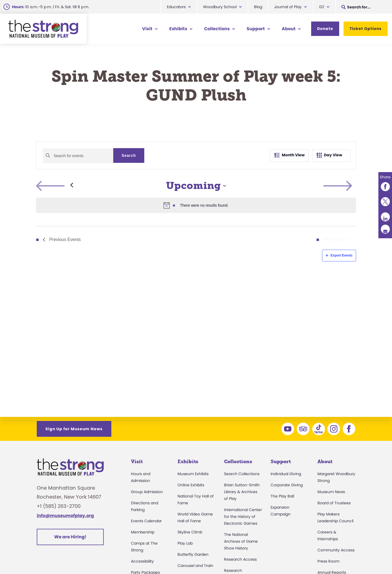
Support (256, 29)
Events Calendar (146, 521)
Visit (147, 29)
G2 (322, 7)
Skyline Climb (190, 532)
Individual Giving (286, 474)
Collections (217, 29)
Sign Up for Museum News (74, 429)
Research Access (240, 559)
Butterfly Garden (193, 554)
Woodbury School (220, 7)
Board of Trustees (334, 503)
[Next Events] (350, 186)
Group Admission (147, 492)
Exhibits (178, 29)
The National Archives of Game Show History (241, 541)
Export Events (339, 255)
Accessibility (142, 561)
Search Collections (242, 474)
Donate (325, 29)
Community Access (336, 550)
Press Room (328, 561)
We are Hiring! (70, 537)
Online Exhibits (191, 485)
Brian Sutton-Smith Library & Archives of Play (242, 492)
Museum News (331, 492)
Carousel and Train (195, 566)
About (289, 29)
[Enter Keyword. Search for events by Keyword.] (78, 156)
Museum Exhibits (193, 474)
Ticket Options (366, 29)
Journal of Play (288, 7)
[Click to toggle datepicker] (196, 186)
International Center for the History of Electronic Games (243, 517)
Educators (176, 7)
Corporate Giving (287, 485)
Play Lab (185, 543)
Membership (143, 532)
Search (129, 155)
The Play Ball (282, 496)
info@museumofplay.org (65, 516)
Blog (258, 7)
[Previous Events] (55, 186)
